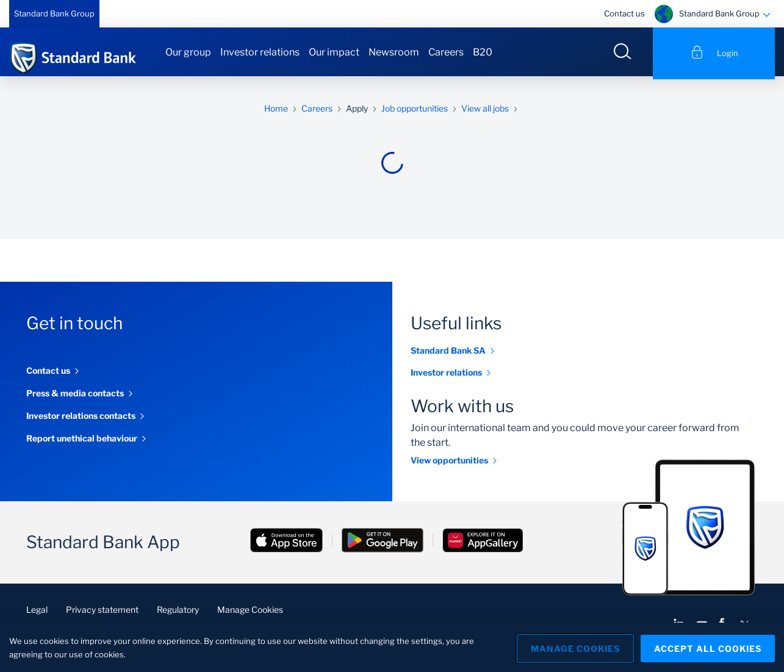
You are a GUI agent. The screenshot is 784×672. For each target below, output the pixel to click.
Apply (357, 111)
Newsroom (394, 52)
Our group (188, 52)
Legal (37, 613)
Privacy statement (102, 613)
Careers (446, 52)
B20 (483, 52)
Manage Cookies (250, 613)
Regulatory (178, 613)
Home (276, 111)
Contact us (624, 13)
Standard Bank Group (54, 13)
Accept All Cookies (708, 647)
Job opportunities (415, 111)
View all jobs (485, 111)
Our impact (334, 52)
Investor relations (260, 52)
